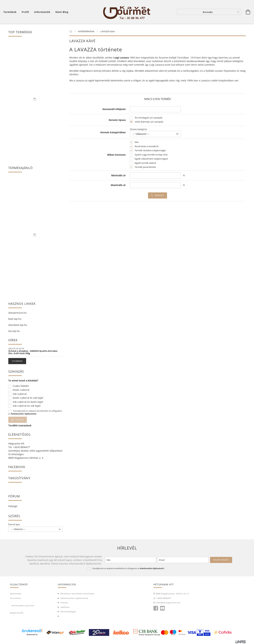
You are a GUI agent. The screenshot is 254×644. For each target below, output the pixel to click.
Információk (42, 12)
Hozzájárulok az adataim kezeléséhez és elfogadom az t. (35, 412)
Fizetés (64, 603)
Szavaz (20, 420)
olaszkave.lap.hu (18, 325)
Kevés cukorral (21, 390)
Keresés (159, 195)
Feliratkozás (221, 560)
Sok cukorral (20, 394)
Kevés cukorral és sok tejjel (28, 398)
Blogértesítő (17, 613)
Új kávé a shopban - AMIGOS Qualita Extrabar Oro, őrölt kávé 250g (33, 352)
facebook (156, 608)
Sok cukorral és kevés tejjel (28, 402)
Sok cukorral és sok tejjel (27, 406)
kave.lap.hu (15, 319)
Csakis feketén (21, 386)
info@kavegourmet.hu (168, 603)
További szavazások (20, 425)
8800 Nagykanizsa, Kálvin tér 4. (173, 594)
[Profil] (25, 12)
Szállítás (65, 607)
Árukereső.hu (32, 635)
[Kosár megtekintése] (248, 12)
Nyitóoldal (16, 594)
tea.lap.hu (14, 331)
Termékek (10, 12)
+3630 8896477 (164, 598)
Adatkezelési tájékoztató (74, 598)
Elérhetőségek (68, 612)
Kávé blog (62, 12)
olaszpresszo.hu (17, 313)
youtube (162, 608)
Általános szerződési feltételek (77, 594)
